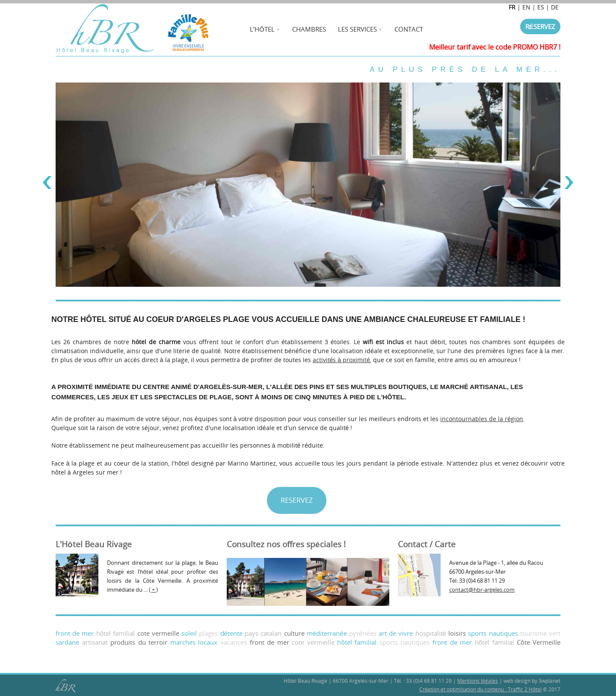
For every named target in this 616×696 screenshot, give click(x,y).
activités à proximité (341, 360)
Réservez (540, 27)
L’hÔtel (262, 29)
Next (569, 183)
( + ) (153, 590)
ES (541, 7)
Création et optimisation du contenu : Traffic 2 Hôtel (480, 689)
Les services (357, 29)
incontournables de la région (482, 419)
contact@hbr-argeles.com (482, 590)
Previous (47, 183)
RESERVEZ (297, 500)
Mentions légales (478, 681)
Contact (409, 29)
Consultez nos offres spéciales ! (286, 544)
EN (526, 7)
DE (555, 7)
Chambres (309, 29)
